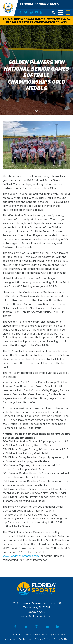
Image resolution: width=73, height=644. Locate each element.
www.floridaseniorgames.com (21, 556)
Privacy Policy (42, 639)
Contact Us (25, 639)
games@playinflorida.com (37, 616)
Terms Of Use (61, 639)
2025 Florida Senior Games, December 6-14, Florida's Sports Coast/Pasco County (37, 21)
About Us (10, 639)
